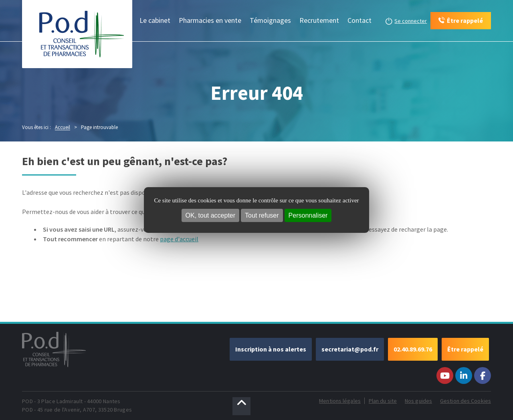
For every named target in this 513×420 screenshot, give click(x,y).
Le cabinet (155, 20)
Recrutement (319, 20)
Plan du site (383, 401)
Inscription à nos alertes (271, 349)
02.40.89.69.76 (413, 349)
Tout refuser (262, 215)
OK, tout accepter (211, 215)
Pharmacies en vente (210, 20)
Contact (360, 20)
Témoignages (270, 20)
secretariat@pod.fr (350, 349)
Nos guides (418, 401)
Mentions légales (340, 401)
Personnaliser (308, 215)
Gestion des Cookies (466, 401)
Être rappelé (465, 349)
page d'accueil (179, 239)
